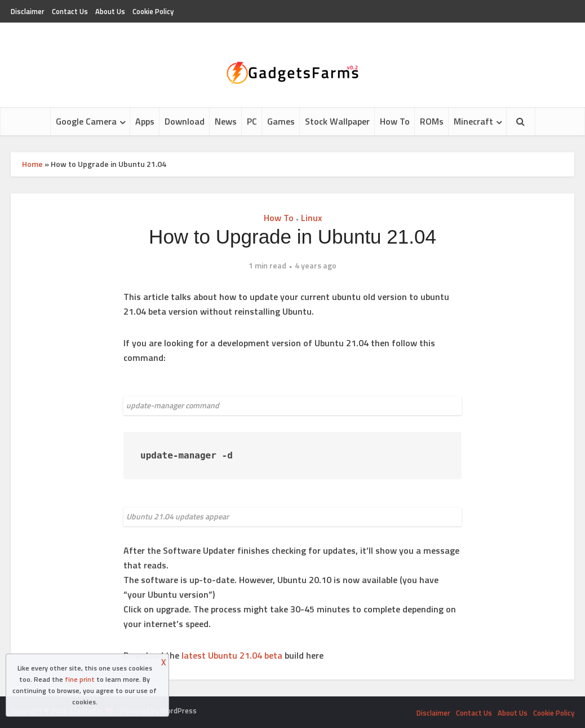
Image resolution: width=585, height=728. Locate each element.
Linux (311, 218)
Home (32, 164)
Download (185, 121)
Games (281, 121)
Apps (145, 121)
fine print (80, 679)
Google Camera (86, 121)
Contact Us (70, 11)
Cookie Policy (153, 11)
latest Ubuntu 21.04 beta (232, 655)
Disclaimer (28, 11)
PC (252, 121)
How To (395, 121)
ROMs (432, 121)
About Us (110, 11)
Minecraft (473, 121)
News (226, 121)
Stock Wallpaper (337, 121)
